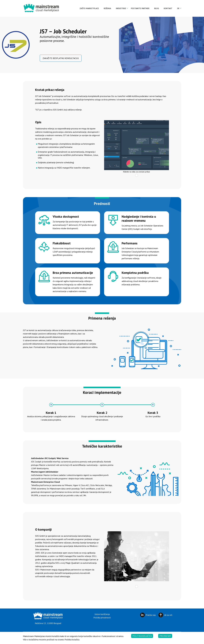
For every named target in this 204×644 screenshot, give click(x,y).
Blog (157, 8)
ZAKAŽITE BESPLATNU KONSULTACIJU (61, 58)
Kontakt (168, 8)
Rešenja (107, 8)
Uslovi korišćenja (102, 614)
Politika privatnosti (102, 618)
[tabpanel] (137, 145)
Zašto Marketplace (89, 8)
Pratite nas (151, 615)
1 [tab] (137, 175)
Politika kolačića (142, 638)
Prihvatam (165, 638)
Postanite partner (140, 8)
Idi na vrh (168, 615)
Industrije (121, 8)
